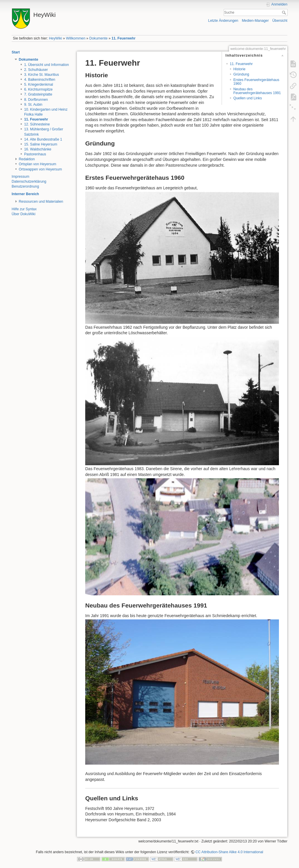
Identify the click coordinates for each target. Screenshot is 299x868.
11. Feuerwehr (123, 38)
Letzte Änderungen (223, 21)
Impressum (21, 177)
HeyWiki (55, 38)
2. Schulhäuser (36, 70)
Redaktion (27, 159)
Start (16, 52)
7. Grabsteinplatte (38, 94)
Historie (239, 69)
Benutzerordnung (25, 186)
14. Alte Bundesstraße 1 (43, 139)
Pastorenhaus (35, 154)
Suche (285, 12)
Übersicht (280, 21)
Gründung (241, 74)
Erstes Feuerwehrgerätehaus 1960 (256, 82)
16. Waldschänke (38, 149)
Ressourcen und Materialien (41, 202)
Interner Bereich (25, 194)
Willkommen (76, 38)
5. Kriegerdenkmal (39, 85)
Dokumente (98, 38)
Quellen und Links (248, 98)
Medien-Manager (255, 21)
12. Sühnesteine (37, 124)
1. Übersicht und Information (47, 65)
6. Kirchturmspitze (38, 89)
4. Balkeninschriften (40, 80)
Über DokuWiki (24, 214)
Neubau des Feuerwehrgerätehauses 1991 (257, 91)
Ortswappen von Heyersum (40, 169)
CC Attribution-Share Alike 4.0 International (229, 852)
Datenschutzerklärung (29, 181)
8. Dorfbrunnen (36, 100)
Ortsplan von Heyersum (38, 164)
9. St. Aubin (33, 105)
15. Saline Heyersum (41, 144)
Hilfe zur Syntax (24, 209)
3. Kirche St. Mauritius (42, 75)
